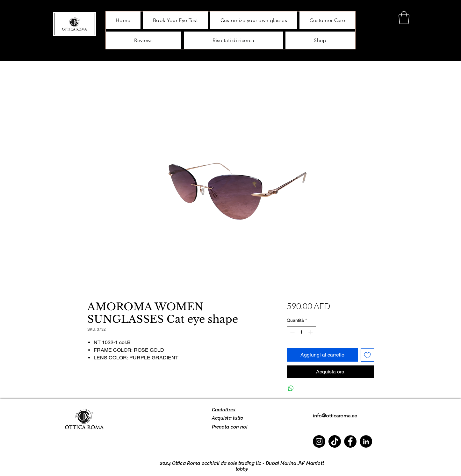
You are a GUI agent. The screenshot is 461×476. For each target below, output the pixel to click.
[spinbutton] (301, 332)
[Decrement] (292, 332)
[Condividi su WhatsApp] (291, 388)
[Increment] (311, 332)
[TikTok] (335, 441)
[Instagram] (319, 441)
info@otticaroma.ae (335, 416)
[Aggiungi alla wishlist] (367, 355)
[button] (404, 18)
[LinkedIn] (366, 441)
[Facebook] (350, 441)
